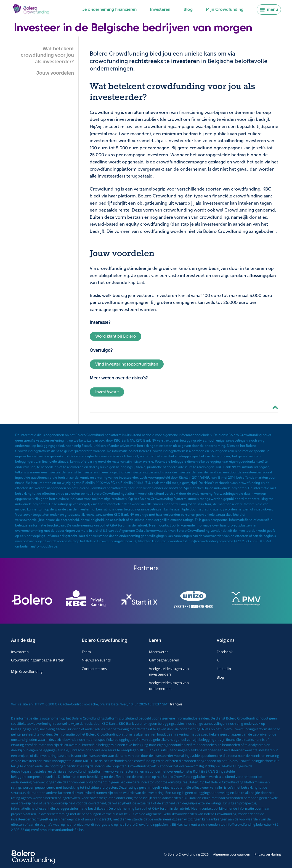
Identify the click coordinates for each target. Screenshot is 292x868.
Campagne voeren (164, 660)
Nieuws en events (96, 660)
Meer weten (159, 652)
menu (269, 9)
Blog (188, 9)
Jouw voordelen (55, 73)
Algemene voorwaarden (232, 854)
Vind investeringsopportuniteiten (127, 364)
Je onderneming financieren (109, 9)
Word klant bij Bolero (116, 336)
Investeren (160, 9)
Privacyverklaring (268, 854)
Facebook (225, 652)
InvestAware (107, 392)
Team (86, 652)
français (176, 704)
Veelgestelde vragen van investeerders (169, 671)
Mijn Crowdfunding (225, 9)
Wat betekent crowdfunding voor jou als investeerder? (47, 55)
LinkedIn (224, 669)
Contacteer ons (94, 669)
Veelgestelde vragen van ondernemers (169, 685)
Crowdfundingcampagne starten (38, 660)
